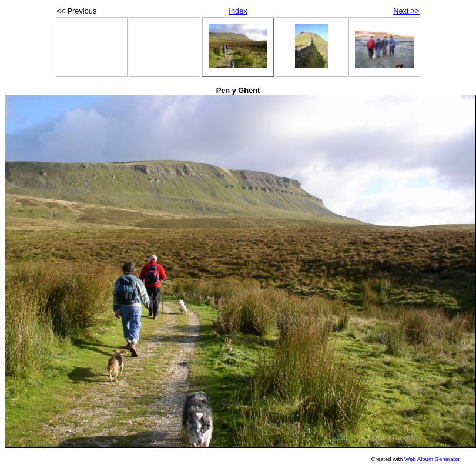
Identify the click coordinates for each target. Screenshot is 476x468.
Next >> (406, 11)
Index (238, 11)
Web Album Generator (432, 459)
